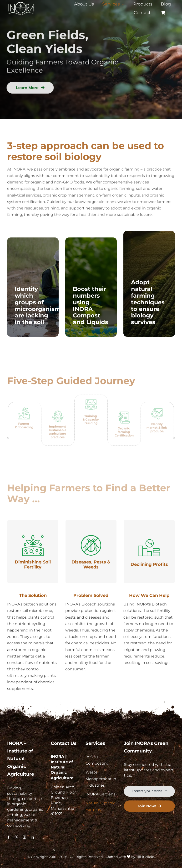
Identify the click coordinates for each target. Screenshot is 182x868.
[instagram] (24, 837)
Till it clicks (145, 857)
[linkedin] (32, 837)
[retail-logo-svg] (21, 2)
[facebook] (9, 837)
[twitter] (17, 837)
